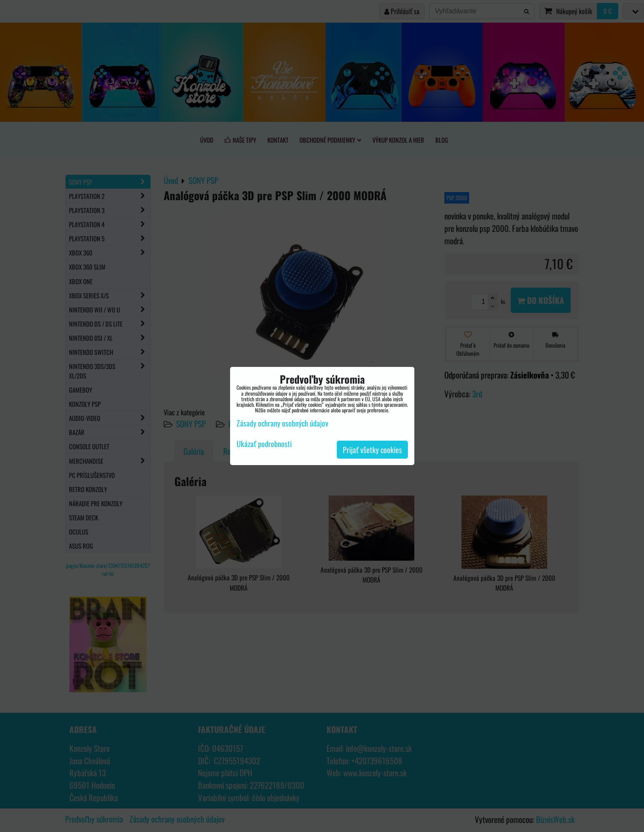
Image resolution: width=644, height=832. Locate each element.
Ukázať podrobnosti (264, 444)
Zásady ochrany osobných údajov (282, 423)
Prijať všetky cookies (372, 450)
